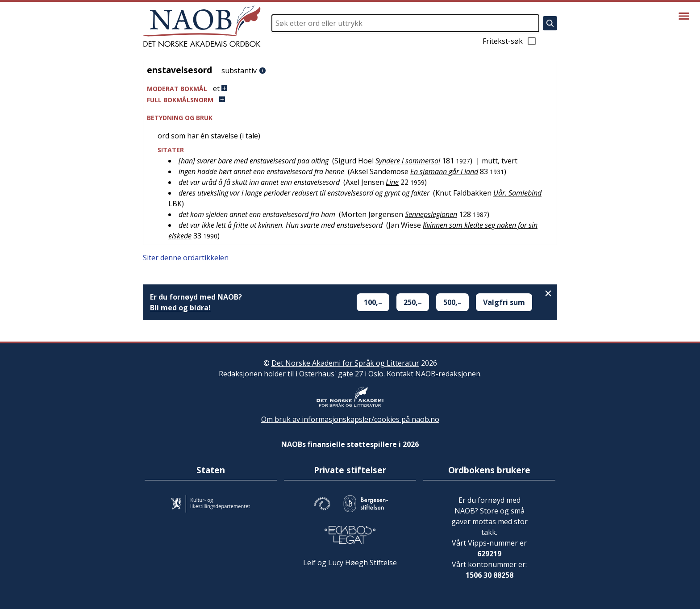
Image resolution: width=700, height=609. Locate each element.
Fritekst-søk (510, 41)
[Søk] (550, 23)
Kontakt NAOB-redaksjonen (433, 374)
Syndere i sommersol (408, 161)
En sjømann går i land (444, 171)
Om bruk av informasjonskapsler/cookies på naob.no (350, 419)
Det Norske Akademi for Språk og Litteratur (345, 363)
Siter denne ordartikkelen (186, 258)
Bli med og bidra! (180, 308)
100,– (373, 302)
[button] (350, 89)
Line (392, 182)
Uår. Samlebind (517, 193)
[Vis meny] (684, 16)
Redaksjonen (240, 374)
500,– (452, 302)
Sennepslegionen (431, 214)
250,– (413, 302)
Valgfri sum (504, 302)
